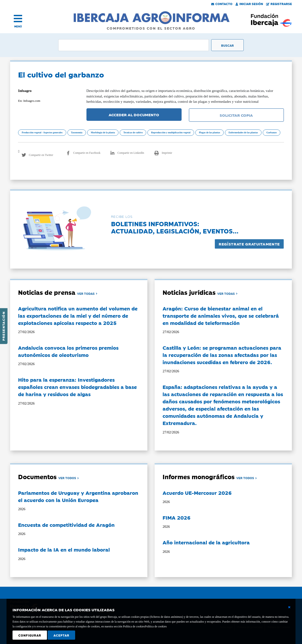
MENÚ (18, 26)
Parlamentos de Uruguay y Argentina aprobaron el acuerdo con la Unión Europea (78, 496)
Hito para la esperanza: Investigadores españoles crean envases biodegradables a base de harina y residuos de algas (77, 387)
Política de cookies (156, 626)
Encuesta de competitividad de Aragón (66, 525)
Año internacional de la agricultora (206, 542)
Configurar (30, 635)
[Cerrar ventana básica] (289, 607)
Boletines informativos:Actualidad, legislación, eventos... (175, 227)
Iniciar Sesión (249, 4)
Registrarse (279, 4)
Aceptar (61, 635)
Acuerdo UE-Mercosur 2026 (197, 493)
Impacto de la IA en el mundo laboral (64, 549)
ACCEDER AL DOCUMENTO (134, 115)
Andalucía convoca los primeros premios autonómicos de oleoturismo (68, 351)
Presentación (3, 326)
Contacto (222, 4)
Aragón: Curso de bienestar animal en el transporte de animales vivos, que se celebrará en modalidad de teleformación (221, 316)
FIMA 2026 (177, 517)
